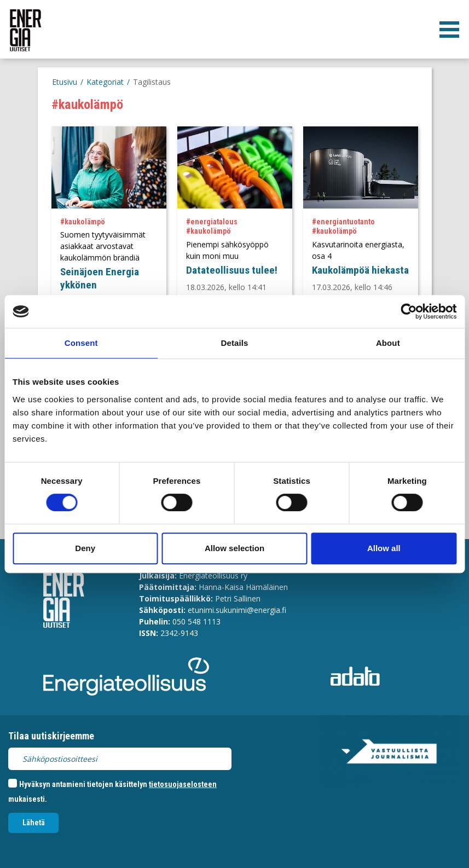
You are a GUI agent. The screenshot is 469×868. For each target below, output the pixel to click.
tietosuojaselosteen (183, 784)
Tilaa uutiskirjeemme (51, 736)
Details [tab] (235, 343)
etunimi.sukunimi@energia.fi (237, 610)
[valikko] (449, 30)
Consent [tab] (81, 343)
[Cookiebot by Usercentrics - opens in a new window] (409, 311)
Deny (85, 548)
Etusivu (65, 82)
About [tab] (388, 343)
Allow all (384, 548)
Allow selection (235, 548)
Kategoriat (105, 82)
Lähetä (34, 823)
